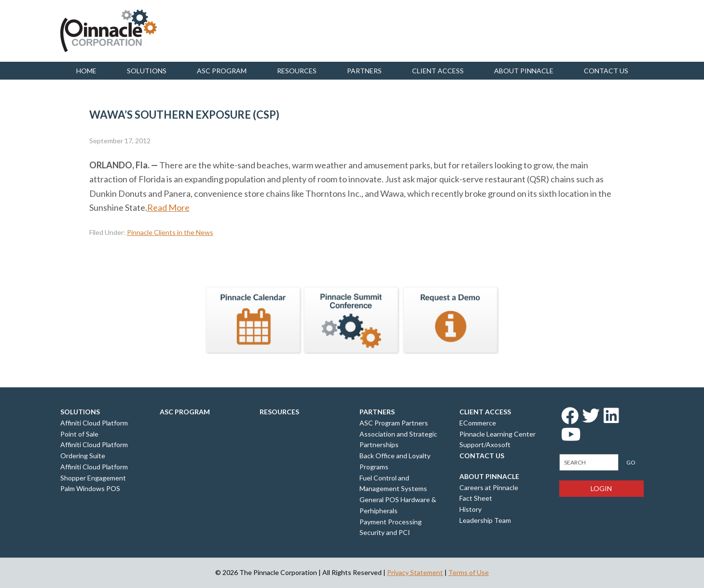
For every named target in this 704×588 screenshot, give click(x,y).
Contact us (606, 71)
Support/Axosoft (485, 444)
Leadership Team (485, 520)
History (470, 509)
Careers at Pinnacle (489, 487)
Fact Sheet (476, 498)
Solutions (147, 71)
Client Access (438, 71)
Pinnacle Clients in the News (170, 232)
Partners (364, 71)
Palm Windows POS (90, 488)
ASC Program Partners (394, 423)
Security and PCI (385, 532)
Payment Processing (391, 522)
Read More (168, 207)
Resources (297, 71)
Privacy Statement (415, 572)
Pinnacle (109, 31)
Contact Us (482, 456)
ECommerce (478, 423)
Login (601, 488)
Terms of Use (469, 572)
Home (86, 71)
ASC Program (222, 71)
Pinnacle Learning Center (497, 434)
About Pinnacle (524, 71)
